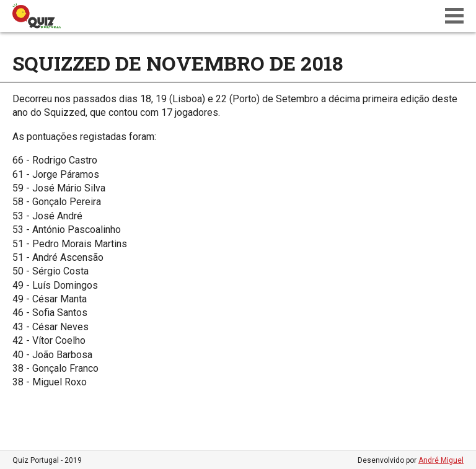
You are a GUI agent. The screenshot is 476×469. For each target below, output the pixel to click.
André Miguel (441, 460)
